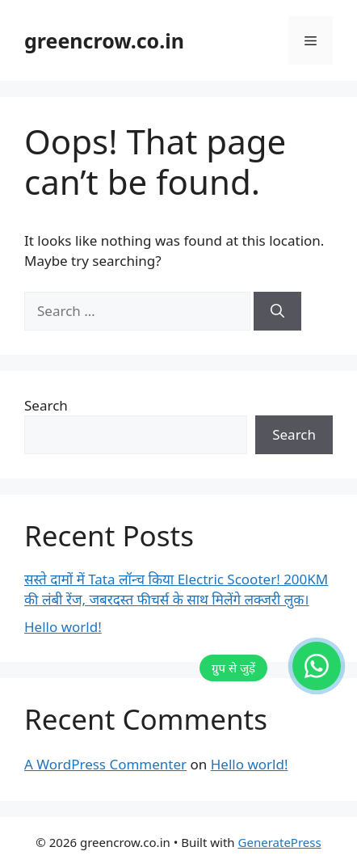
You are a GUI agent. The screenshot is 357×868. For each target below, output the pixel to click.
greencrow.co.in (104, 40)
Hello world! (63, 627)
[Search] (277, 311)
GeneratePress (280, 842)
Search (46, 405)
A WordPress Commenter (105, 764)
